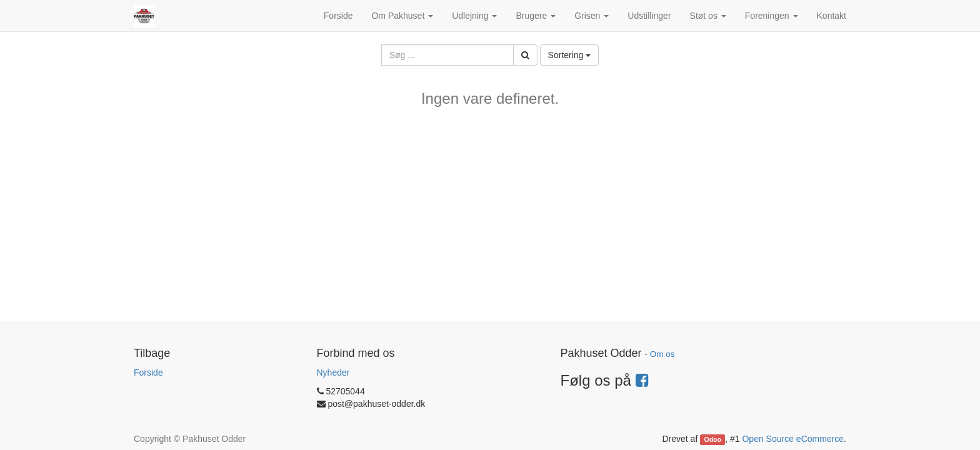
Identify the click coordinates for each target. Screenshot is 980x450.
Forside (148, 372)
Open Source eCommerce (793, 439)
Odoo (713, 439)
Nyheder (333, 372)
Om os (662, 354)
